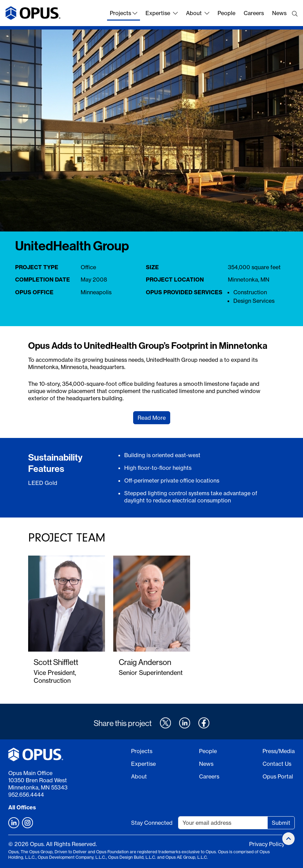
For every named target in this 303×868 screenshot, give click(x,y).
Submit (281, 823)
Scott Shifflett (56, 662)
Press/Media (279, 751)
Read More (152, 418)
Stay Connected (152, 823)
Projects (124, 13)
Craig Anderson (145, 662)
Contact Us (277, 764)
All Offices (22, 807)
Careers (254, 13)
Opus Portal (278, 776)
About (198, 13)
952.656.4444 (26, 795)
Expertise (162, 13)
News (279, 13)
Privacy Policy (267, 844)
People (226, 13)
